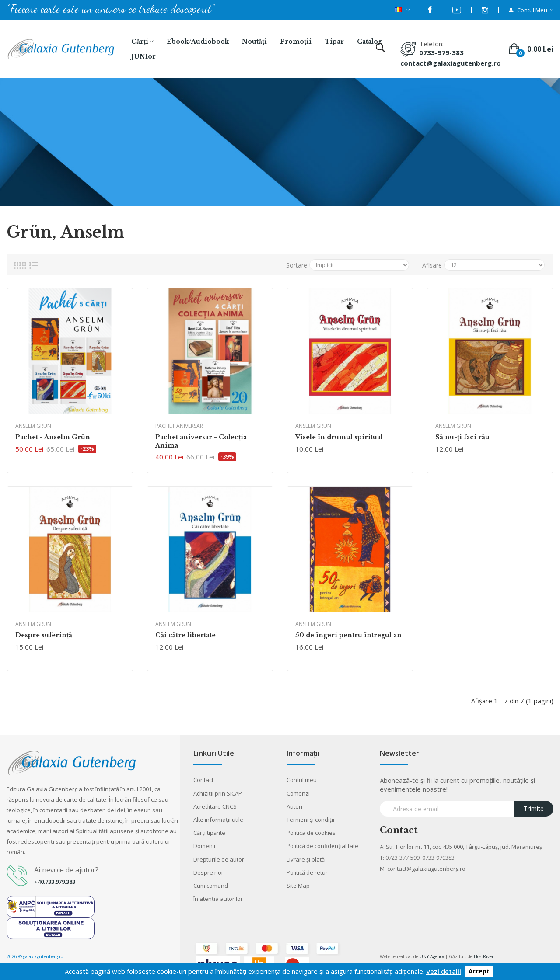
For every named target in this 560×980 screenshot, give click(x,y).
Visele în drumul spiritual (339, 437)
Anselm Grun (33, 426)
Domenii (204, 846)
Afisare (432, 265)
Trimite (534, 808)
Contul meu (302, 780)
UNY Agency (432, 956)
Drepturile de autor (219, 859)
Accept (479, 972)
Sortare (297, 265)
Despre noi (208, 872)
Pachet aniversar (179, 426)
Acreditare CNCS (215, 806)
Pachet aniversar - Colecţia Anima (201, 441)
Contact (203, 780)
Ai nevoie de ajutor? (66, 870)
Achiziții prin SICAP (218, 793)
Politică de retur (307, 872)
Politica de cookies (311, 833)
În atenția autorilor (218, 899)
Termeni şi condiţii (310, 820)
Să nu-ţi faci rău (462, 437)
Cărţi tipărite (209, 833)
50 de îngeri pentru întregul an (348, 635)
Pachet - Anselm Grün (53, 437)
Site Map (298, 886)
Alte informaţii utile (218, 820)
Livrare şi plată (306, 859)
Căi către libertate (185, 635)
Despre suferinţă (44, 635)
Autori (294, 806)
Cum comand (211, 886)
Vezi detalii (444, 971)
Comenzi (298, 793)
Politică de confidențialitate (322, 846)
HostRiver (484, 956)
